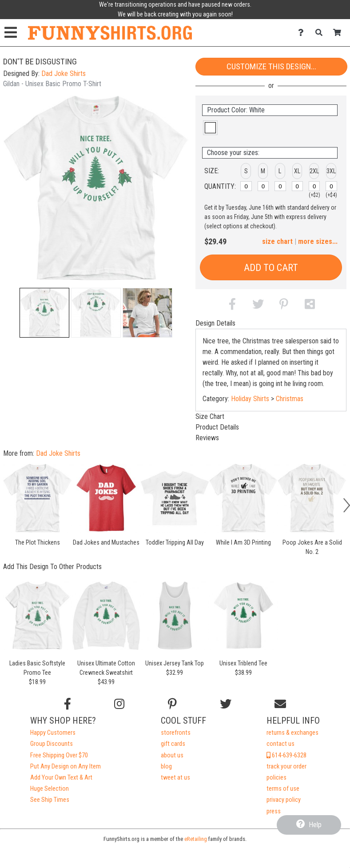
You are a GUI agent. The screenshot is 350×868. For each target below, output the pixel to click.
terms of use (283, 789)
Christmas (290, 399)
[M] (263, 186)
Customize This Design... (271, 66)
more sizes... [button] (318, 241)
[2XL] (314, 186)
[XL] (298, 186)
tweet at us (175, 778)
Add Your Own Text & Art (61, 778)
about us (172, 755)
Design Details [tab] (215, 323)
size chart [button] (277, 241)
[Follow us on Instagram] (119, 704)
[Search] (321, 33)
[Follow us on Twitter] (226, 704)
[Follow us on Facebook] (68, 704)
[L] (280, 186)
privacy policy (284, 800)
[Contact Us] (303, 33)
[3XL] (331, 186)
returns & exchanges (292, 733)
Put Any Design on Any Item (66, 766)
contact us (280, 744)
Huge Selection (50, 789)
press (274, 811)
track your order (286, 766)
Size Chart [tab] (210, 416)
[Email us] (280, 704)
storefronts (176, 733)
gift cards (173, 744)
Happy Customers (53, 733)
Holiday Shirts (250, 399)
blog (166, 766)
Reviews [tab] (207, 438)
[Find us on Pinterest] (172, 704)
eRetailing (196, 839)
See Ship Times (50, 800)
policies (276, 778)
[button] (44, 313)
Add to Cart (271, 268)
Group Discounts (52, 744)
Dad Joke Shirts (64, 74)
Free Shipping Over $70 (59, 755)
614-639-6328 (286, 755)
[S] (246, 186)
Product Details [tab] (217, 427)
